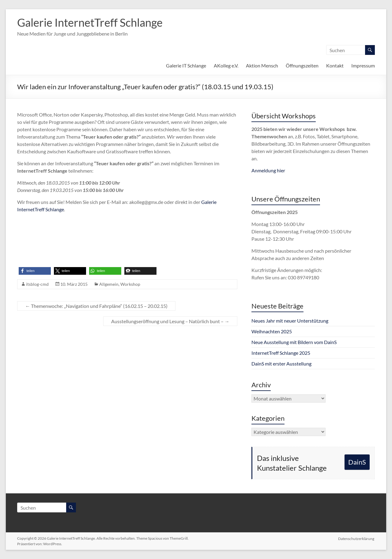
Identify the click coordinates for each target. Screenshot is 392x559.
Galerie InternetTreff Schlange (90, 22)
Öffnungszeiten (302, 65)
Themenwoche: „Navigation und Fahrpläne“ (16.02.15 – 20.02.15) (96, 306)
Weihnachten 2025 (272, 331)
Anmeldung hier (268, 170)
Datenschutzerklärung (357, 538)
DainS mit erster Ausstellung (281, 364)
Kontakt (335, 65)
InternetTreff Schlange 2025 (281, 353)
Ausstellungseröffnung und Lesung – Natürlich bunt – (170, 321)
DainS (357, 462)
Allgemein (109, 284)
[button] (35, 271)
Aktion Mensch (262, 65)
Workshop (130, 284)
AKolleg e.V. (226, 65)
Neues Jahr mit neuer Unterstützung (290, 321)
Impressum (363, 65)
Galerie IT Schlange (186, 65)
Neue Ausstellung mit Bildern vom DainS (294, 342)
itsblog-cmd (37, 284)
